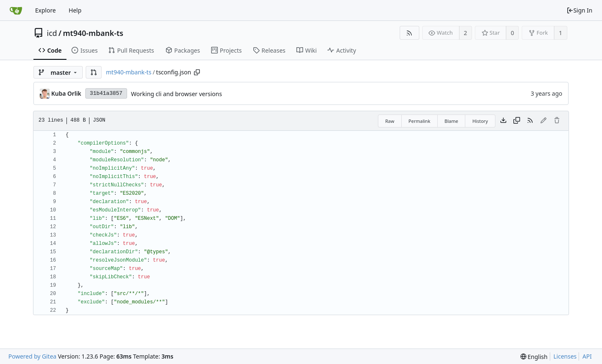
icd (52, 33)
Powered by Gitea (32, 356)
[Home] (16, 10)
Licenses (565, 356)
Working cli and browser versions (176, 94)
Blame (451, 121)
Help (75, 10)
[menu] (534, 357)
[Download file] (503, 121)
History (480, 121)
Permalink (419, 121)
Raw (390, 121)
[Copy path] (197, 72)
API (587, 356)
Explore (45, 10)
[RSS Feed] (409, 33)
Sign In (579, 10)
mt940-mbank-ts (93, 33)
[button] (94, 72)
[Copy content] (517, 121)
